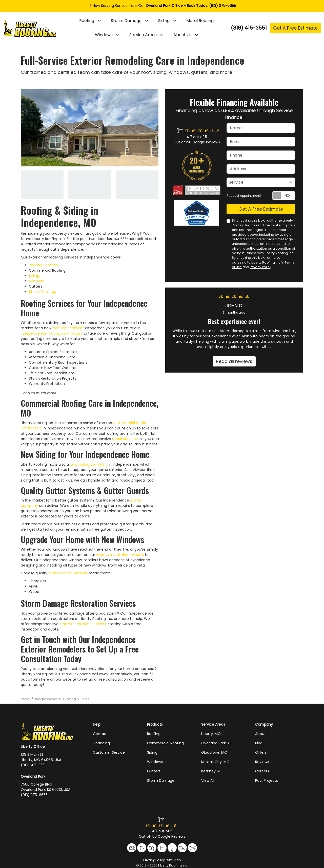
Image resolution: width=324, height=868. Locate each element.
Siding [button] (164, 21)
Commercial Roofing (165, 743)
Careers (262, 771)
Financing (101, 743)
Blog (259, 743)
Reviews (262, 762)
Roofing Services (43, 265)
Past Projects (267, 780)
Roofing (154, 734)
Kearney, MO (212, 771)
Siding (34, 276)
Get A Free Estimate (295, 28)
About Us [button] (182, 35)
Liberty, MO (211, 734)
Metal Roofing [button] (200, 21)
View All (208, 780)
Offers (261, 752)
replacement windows (68, 573)
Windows (37, 281)
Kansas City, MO (215, 762)
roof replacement (68, 328)
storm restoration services (83, 624)
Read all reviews (234, 361)
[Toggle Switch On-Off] (284, 196)
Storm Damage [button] (126, 21)
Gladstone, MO (214, 752)
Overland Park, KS (216, 743)
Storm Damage (43, 292)
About (260, 734)
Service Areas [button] (143, 35)
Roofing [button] (87, 21)
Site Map (174, 860)
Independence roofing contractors (52, 333)
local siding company (89, 464)
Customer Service (109, 752)
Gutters (154, 771)
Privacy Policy (261, 267)
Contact (100, 734)
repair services (125, 439)
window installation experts (120, 555)
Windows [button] (104, 35)
